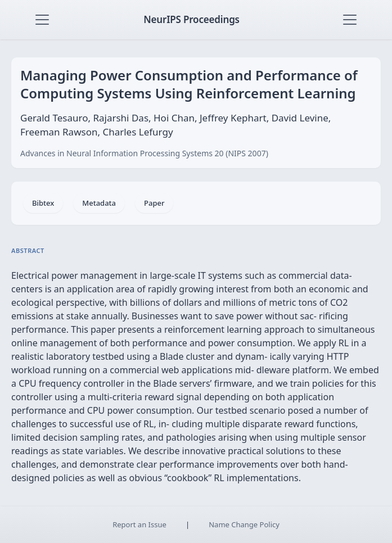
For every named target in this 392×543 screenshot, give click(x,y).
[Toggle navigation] (42, 20)
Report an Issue (139, 524)
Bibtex (43, 203)
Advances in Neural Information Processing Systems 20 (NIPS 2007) (144, 153)
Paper (154, 203)
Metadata (99, 203)
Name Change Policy (244, 524)
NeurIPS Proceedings (192, 19)
